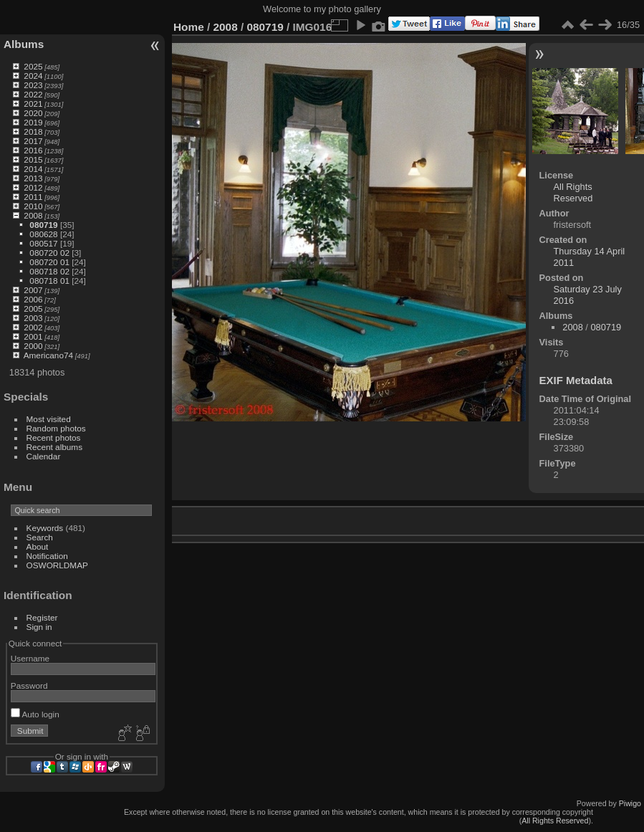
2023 (33, 85)
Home (189, 27)
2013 (33, 178)
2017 (33, 141)
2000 (33, 346)
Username (30, 658)
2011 (33, 197)
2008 (33, 215)
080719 (43, 225)
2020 (33, 113)
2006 (33, 299)
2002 (33, 327)
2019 (33, 122)
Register (42, 617)
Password (29, 685)
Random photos (56, 428)
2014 (33, 169)
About (38, 546)
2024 (33, 76)
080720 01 (49, 262)
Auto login (35, 714)
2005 (33, 309)
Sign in (39, 627)
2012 (33, 187)
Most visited (49, 419)
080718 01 (49, 281)
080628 (43, 234)
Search (40, 537)
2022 (33, 94)
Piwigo (630, 803)
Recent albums (54, 447)
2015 (33, 159)
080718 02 (49, 271)
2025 (33, 66)
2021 (33, 104)
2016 (33, 150)
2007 (33, 290)
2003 (33, 318)
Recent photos (54, 437)
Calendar (44, 456)
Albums (24, 44)
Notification (47, 556)
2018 (33, 132)
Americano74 (48, 355)
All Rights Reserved (573, 192)
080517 (43, 243)
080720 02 (49, 253)
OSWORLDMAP (57, 565)
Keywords (45, 528)
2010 (33, 206)
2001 (33, 336)
